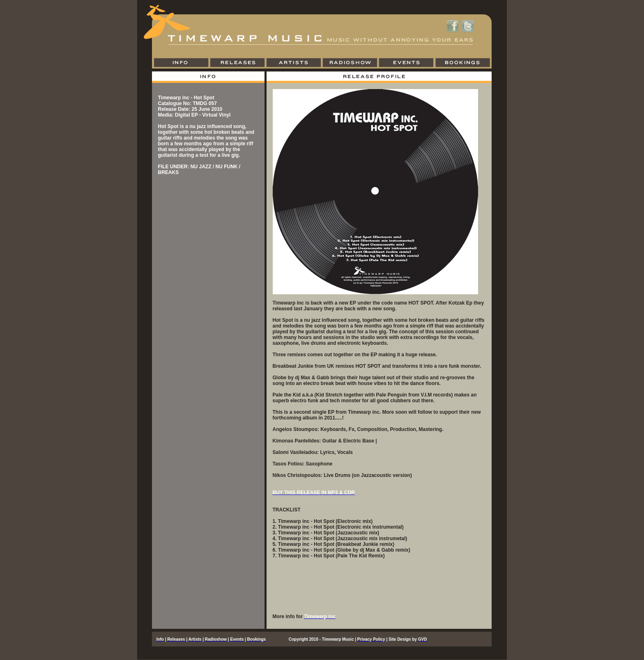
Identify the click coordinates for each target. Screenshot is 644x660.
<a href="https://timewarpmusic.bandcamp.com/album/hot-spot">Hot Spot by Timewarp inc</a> (379, 589)
